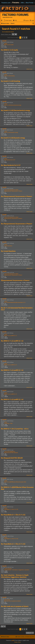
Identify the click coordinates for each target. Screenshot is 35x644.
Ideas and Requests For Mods (11, 190)
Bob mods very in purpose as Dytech (12, 601)
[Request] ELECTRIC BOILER (11, 453)
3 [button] (24, 38)
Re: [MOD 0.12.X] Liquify (10, 50)
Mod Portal (29, 3)
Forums (16, 3)
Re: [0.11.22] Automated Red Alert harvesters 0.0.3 (17, 309)
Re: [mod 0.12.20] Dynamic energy (13, 138)
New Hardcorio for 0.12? (10, 160)
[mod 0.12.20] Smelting (9, 76)
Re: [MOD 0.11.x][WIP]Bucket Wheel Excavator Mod (17, 488)
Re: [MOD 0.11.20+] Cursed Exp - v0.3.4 (15, 429)
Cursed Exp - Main (8, 423)
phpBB (13, 640)
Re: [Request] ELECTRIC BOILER (12, 458)
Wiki (22, 3)
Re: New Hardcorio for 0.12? (11, 165)
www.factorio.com (7, 17)
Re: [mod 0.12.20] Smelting (10, 81)
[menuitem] (8, 20)
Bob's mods (7, 600)
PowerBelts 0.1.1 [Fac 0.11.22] (11, 509)
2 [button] (22, 38)
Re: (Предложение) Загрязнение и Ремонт (17, 196)
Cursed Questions (8, 246)
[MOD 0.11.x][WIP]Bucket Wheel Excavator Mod (15, 482)
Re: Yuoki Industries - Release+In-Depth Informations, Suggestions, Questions (15, 576)
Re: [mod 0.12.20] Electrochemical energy (16, 110)
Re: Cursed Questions (8, 251)
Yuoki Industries (8, 569)
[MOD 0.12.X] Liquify (9, 45)
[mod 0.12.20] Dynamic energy (11, 132)
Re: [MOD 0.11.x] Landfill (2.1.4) (12, 341)
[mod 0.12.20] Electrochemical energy (13, 105)
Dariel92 (4, 41)
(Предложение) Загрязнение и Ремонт (13, 191)
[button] (27, 38)
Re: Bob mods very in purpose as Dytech (15, 606)
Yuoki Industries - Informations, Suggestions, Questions (17, 570)
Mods (6, 43)
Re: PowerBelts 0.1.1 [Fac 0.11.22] (13, 515)
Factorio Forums (15, 15)
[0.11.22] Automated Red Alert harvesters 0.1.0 (15, 302)
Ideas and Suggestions (10, 451)
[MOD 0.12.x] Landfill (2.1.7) (10, 336)
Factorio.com (6, 3)
